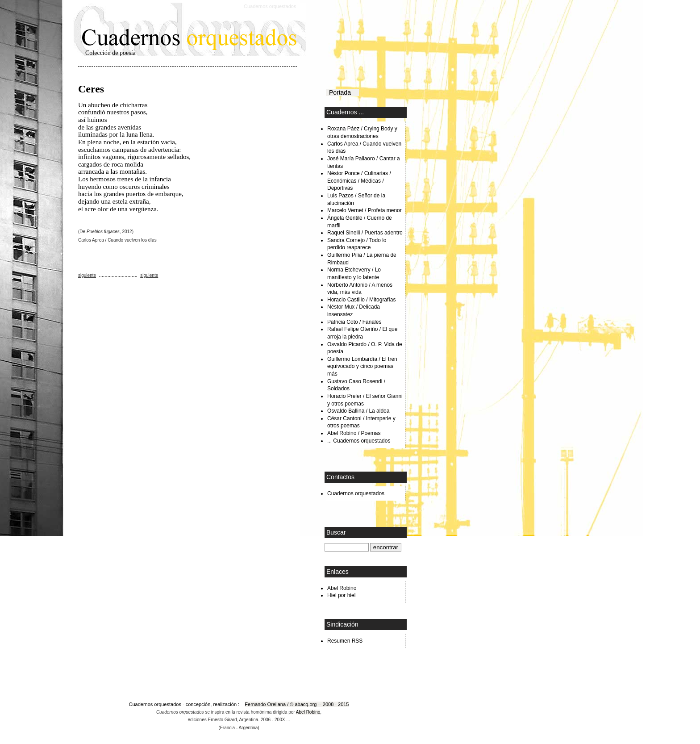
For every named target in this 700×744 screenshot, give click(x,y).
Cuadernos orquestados (270, 6)
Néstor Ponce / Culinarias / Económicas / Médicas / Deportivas (359, 181)
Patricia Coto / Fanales (354, 322)
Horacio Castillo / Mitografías (361, 300)
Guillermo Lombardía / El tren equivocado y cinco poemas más (362, 366)
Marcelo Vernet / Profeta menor (365, 210)
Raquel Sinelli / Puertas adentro (365, 233)
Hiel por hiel (341, 595)
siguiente (87, 275)
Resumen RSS (345, 641)
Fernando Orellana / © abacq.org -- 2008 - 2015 (297, 704)
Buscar (336, 532)
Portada (342, 92)
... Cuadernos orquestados (359, 441)
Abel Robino (342, 588)
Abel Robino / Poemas (354, 433)
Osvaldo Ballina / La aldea (358, 411)
